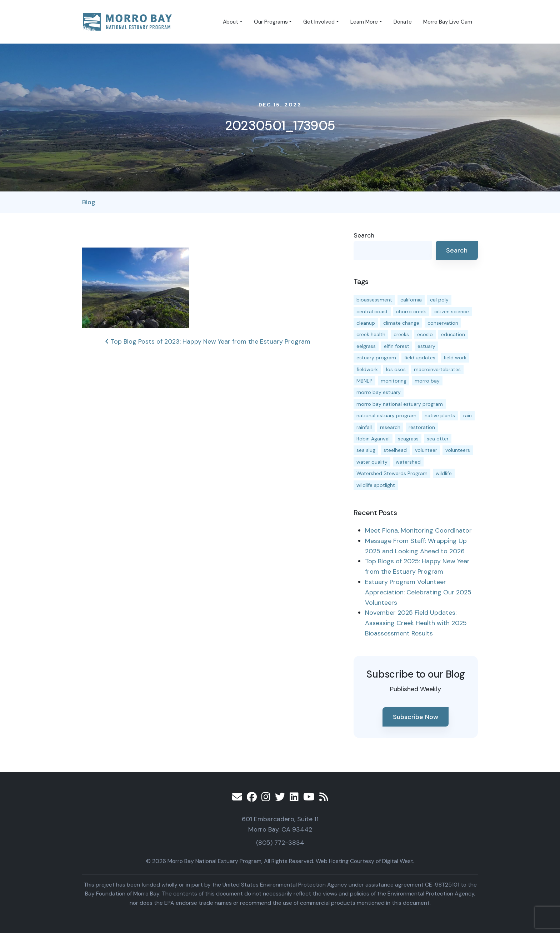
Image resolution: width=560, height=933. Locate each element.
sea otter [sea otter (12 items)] (438, 439)
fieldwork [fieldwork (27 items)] (367, 369)
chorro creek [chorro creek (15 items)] (411, 311)
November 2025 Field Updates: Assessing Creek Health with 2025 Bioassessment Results (416, 623)
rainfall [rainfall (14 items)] (364, 427)
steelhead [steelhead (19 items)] (395, 450)
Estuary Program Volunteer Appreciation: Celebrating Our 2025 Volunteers (418, 592)
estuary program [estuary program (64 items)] (376, 358)
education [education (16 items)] (453, 334)
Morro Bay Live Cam (448, 22)
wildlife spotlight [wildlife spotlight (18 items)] (376, 485)
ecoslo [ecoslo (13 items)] (425, 334)
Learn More (364, 22)
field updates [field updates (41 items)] (420, 358)
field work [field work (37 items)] (455, 358)
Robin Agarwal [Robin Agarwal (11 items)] (373, 439)
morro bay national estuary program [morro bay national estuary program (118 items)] (400, 404)
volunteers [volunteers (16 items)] (458, 450)
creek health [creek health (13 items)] (371, 334)
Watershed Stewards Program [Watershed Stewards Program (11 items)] (392, 473)
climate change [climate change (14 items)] (401, 323)
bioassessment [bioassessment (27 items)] (374, 300)
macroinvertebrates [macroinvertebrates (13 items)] (437, 369)
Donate (403, 22)
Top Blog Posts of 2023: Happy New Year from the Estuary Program (208, 341)
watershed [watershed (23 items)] (408, 462)
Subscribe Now (416, 717)
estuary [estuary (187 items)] (426, 346)
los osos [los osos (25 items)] (396, 369)
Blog (89, 202)
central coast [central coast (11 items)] (372, 311)
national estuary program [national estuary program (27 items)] (386, 415)
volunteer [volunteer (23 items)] (426, 450)
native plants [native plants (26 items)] (440, 415)
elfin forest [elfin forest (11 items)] (397, 346)
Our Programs (271, 22)
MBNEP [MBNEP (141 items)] (364, 381)
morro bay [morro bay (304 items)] (427, 381)
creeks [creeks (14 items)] (401, 334)
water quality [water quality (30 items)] (372, 462)
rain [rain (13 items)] (467, 415)
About (231, 22)
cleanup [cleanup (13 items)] (366, 323)
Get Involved (319, 22)
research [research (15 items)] (390, 427)
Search (364, 235)
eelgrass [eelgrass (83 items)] (366, 346)
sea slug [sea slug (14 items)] (366, 450)
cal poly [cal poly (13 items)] (439, 300)
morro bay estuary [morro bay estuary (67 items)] (379, 392)
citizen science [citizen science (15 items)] (452, 311)
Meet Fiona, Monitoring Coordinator (418, 530)
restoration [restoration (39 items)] (422, 427)
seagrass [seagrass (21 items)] (408, 439)
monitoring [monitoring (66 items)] (394, 381)
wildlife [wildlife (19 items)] (444, 473)
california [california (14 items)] (411, 300)
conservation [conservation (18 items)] (443, 323)
